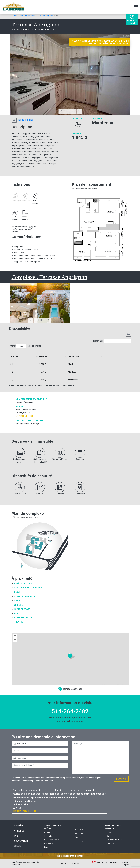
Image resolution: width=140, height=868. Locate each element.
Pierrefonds (109, 843)
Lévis (46, 847)
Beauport (48, 832)
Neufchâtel (79, 833)
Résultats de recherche (28, 16)
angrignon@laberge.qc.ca (70, 721)
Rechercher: (112, 341)
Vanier (77, 844)
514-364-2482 (70, 711)
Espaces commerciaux (70, 856)
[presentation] (61, 111)
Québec (77, 837)
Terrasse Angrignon (46, 16)
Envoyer (121, 779)
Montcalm (79, 830)
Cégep (17, 592)
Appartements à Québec (52, 827)
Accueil (14, 16)
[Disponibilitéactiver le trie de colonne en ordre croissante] (85, 355)
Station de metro (24, 618)
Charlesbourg (50, 836)
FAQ (16, 836)
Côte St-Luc (109, 832)
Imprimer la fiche (22, 120)
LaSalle (107, 836)
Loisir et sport (22, 609)
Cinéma (18, 601)
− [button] (15, 640)
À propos (19, 831)
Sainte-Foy (79, 841)
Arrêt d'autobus (23, 583)
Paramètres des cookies (20, 862)
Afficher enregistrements (25, 346)
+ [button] (15, 636)
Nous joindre (21, 841)
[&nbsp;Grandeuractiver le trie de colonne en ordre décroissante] (24, 355)
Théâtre (19, 622)
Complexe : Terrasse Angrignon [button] (49, 277)
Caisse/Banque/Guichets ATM (30, 588)
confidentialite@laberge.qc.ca (26, 811)
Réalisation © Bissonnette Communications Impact (110, 863)
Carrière (19, 826)
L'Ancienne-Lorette (51, 840)
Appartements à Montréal (113, 827)
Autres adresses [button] (24, 416)
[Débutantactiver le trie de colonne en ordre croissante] (52, 355)
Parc (17, 613)
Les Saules (49, 843)
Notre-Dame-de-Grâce (113, 840)
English (18, 846)
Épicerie (18, 605)
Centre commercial (25, 596)
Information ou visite (132, 19)
